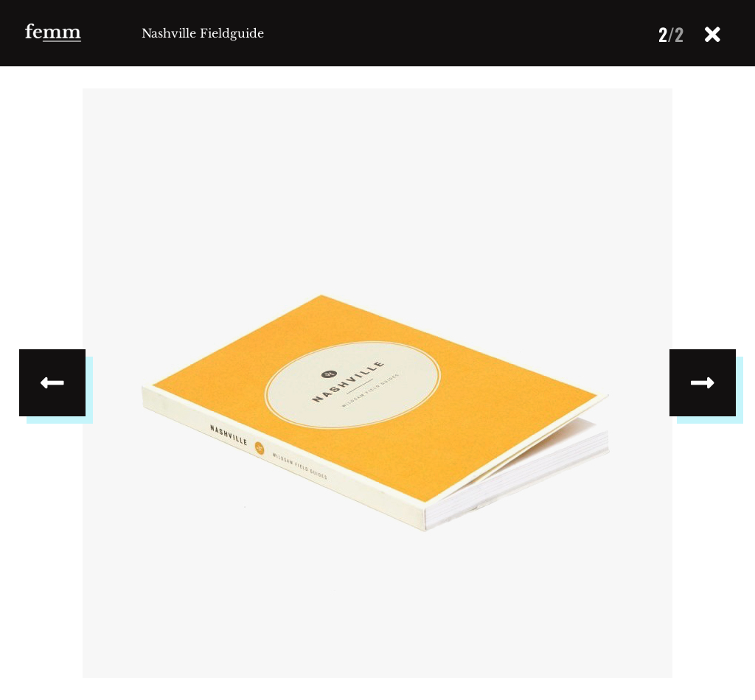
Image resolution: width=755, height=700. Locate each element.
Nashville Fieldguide (203, 33)
